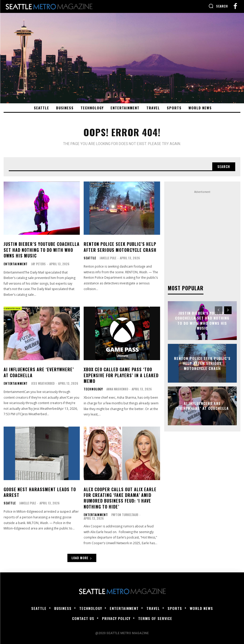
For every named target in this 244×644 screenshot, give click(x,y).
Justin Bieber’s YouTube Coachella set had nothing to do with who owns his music (42, 249)
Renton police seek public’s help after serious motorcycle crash (120, 246)
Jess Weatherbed (40, 383)
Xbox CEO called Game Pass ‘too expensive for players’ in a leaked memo (121, 375)
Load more (82, 554)
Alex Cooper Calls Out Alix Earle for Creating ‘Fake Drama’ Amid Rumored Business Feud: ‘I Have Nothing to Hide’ (120, 498)
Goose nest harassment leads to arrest (40, 492)
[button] (218, 6)
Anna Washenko (115, 388)
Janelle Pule (106, 257)
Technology (92, 389)
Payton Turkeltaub (122, 514)
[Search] (223, 166)
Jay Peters (36, 263)
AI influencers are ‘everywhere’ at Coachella (39, 372)
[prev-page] (219, 309)
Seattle (89, 257)
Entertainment (14, 263)
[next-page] (228, 309)
